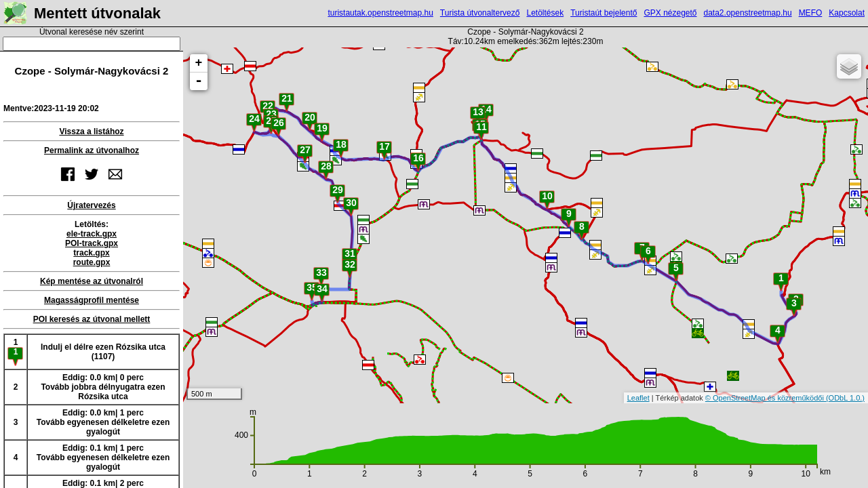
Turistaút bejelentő (604, 13)
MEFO (811, 13)
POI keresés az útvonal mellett (92, 319)
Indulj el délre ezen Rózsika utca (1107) (103, 352)
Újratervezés (91, 205)
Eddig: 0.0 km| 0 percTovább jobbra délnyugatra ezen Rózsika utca (103, 387)
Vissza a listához (91, 131)
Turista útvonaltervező (480, 13)
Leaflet (638, 398)
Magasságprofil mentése (92, 300)
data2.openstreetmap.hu (748, 13)
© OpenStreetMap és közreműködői (766, 398)
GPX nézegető (670, 13)
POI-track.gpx (92, 243)
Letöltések (545, 13)
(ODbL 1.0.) (845, 398)
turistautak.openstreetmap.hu (380, 13)
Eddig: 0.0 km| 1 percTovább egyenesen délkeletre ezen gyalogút (103, 422)
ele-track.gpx (92, 234)
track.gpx (91, 253)
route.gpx (92, 262)
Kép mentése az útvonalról (92, 281)
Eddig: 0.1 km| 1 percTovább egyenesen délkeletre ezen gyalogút (103, 457)
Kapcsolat (847, 13)
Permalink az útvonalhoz (92, 150)
